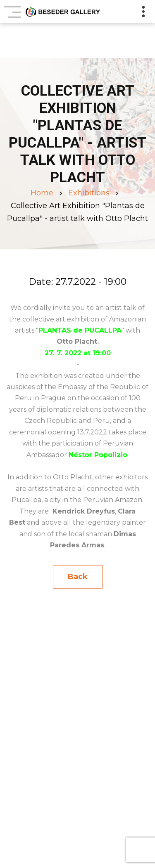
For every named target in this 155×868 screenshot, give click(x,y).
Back (78, 577)
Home (42, 193)
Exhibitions (89, 193)
